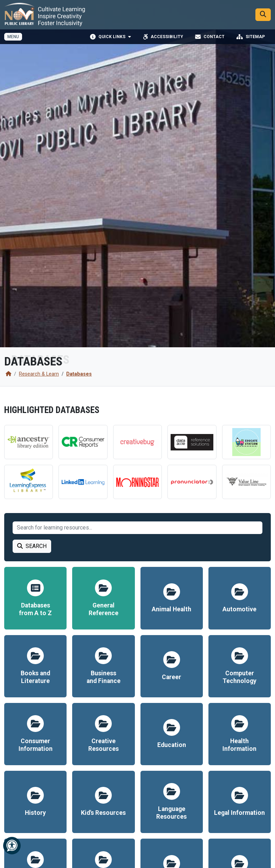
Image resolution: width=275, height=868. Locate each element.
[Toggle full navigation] (13, 38)
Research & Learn (39, 374)
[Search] (263, 15)
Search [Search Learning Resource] (32, 546)
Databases (79, 374)
